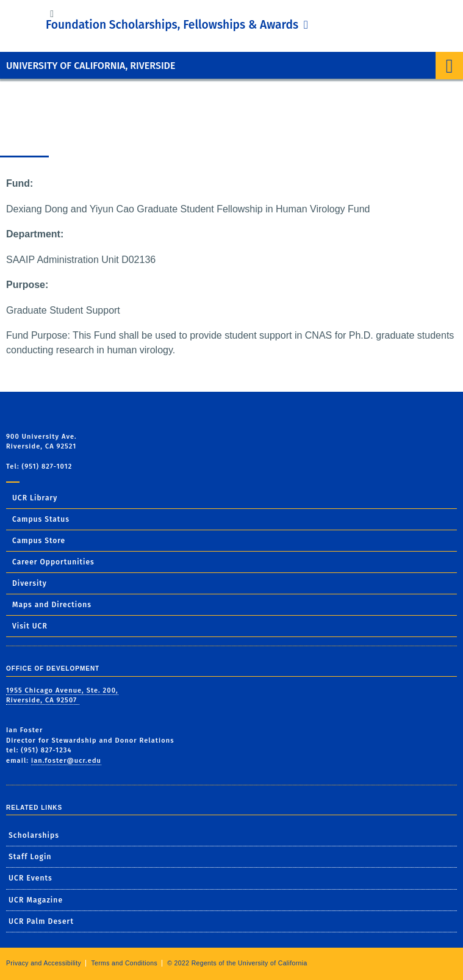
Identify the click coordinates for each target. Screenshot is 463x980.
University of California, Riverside (91, 66)
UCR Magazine (36, 900)
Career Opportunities (53, 562)
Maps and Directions (52, 605)
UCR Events (31, 878)
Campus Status (41, 519)
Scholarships (34, 835)
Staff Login (30, 857)
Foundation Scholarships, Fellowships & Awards (174, 25)
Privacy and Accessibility (44, 963)
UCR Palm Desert (41, 921)
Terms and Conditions (124, 963)
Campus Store (39, 541)
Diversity (30, 583)
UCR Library (35, 498)
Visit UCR (30, 626)
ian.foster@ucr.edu (66, 761)
